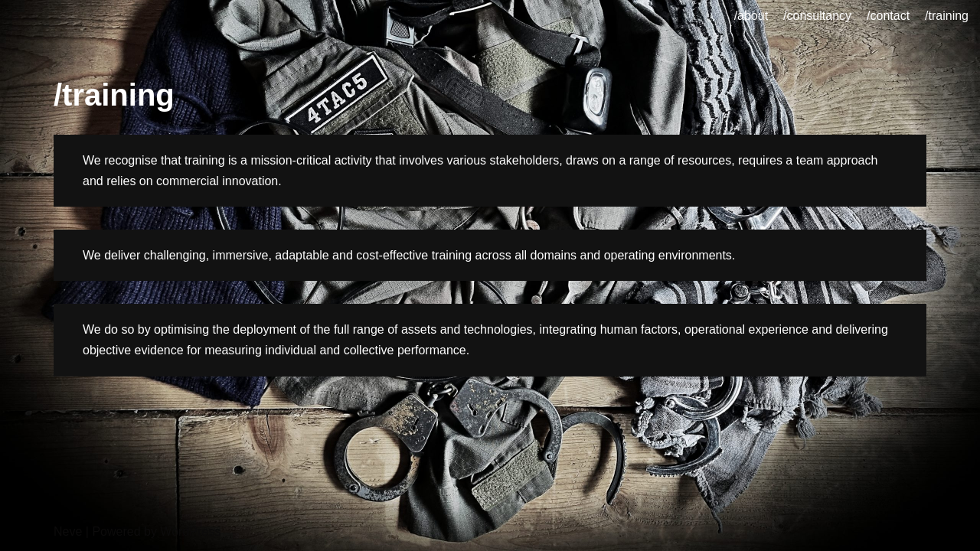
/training (947, 16)
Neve (68, 531)
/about (751, 16)
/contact (888, 16)
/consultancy (817, 16)
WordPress (190, 531)
